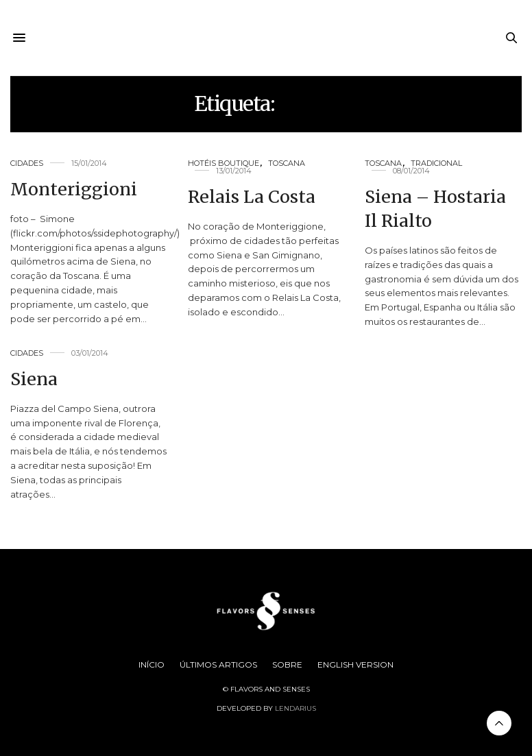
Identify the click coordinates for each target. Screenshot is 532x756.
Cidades (27, 163)
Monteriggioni (74, 189)
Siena (34, 379)
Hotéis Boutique (223, 163)
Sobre (287, 664)
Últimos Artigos (218, 664)
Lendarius (295, 708)
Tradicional (436, 163)
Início (152, 664)
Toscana (287, 163)
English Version (355, 664)
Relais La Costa (252, 197)
